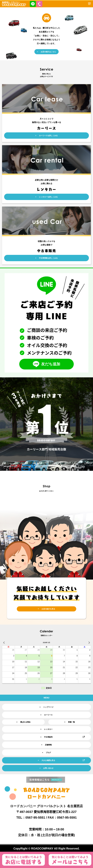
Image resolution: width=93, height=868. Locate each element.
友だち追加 (46, 364)
